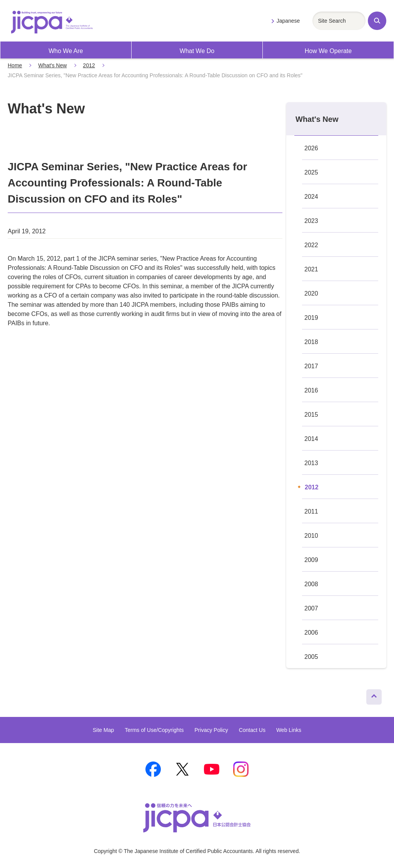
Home (15, 65)
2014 (311, 439)
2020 (311, 293)
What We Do (197, 51)
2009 (311, 560)
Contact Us (252, 730)
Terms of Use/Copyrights (154, 730)
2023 (311, 221)
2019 (311, 318)
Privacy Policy (211, 730)
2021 (311, 269)
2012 (89, 65)
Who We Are (66, 51)
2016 (311, 390)
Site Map (103, 730)
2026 (311, 148)
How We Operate (328, 51)
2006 (311, 633)
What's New (52, 65)
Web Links (289, 730)
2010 (311, 536)
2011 (311, 511)
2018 (311, 342)
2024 (311, 197)
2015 (311, 415)
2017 (311, 366)
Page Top (371, 695)
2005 (311, 657)
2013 (311, 463)
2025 (311, 172)
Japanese (288, 21)
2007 (311, 608)
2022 (311, 245)
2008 (311, 584)
